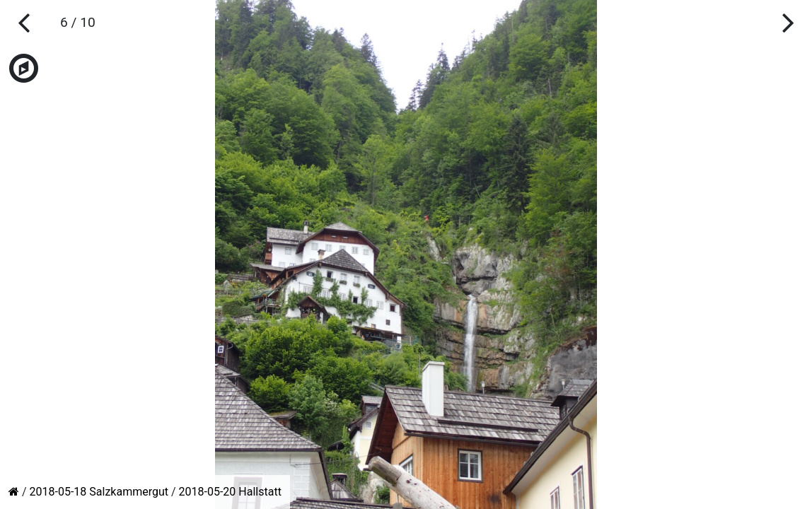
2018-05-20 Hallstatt (230, 492)
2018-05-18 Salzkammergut (99, 492)
